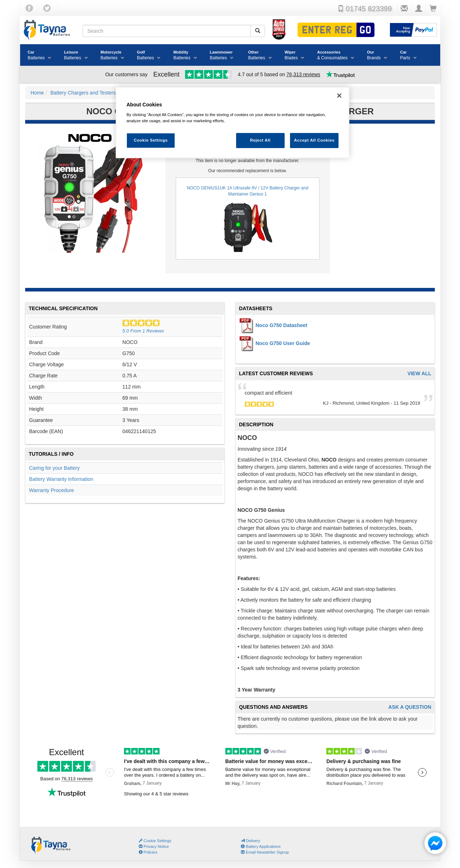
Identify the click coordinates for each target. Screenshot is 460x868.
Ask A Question (410, 707)
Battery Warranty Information (61, 479)
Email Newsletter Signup (265, 852)
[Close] (339, 96)
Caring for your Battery (54, 468)
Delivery (250, 841)
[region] (233, 123)
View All (419, 374)
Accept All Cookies (314, 140)
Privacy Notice (154, 846)
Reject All (260, 140)
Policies (148, 852)
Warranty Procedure (52, 490)
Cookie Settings (158, 841)
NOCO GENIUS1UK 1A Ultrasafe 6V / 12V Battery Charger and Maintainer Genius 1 (248, 219)
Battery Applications (261, 846)
